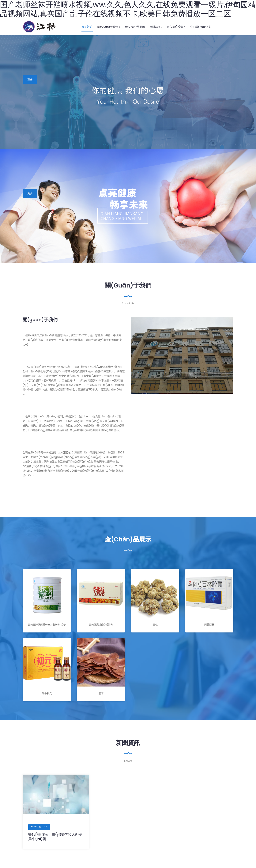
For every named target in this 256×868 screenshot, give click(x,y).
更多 (30, 79)
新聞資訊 (156, 27)
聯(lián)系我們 (176, 27)
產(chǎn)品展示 (135, 27)
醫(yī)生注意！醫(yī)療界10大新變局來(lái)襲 (55, 837)
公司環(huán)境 (200, 27)
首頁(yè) (87, 27)
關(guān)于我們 (109, 27)
